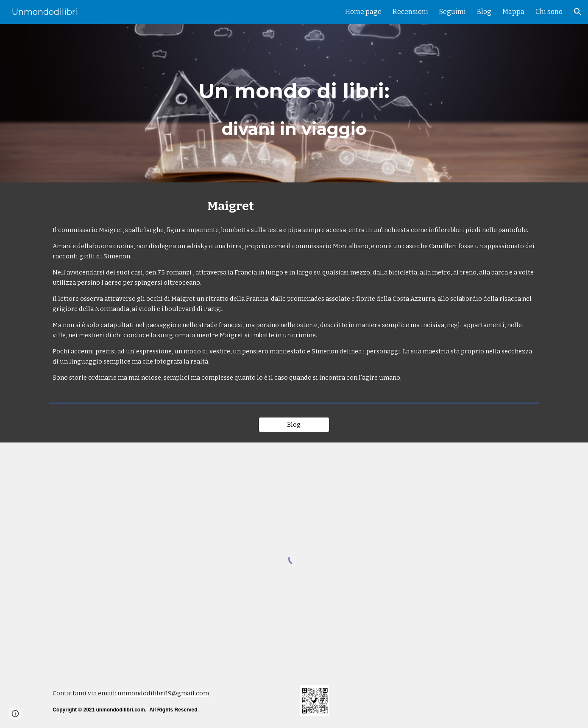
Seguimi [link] (453, 12)
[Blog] (294, 424)
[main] (294, 103)
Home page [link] (363, 12)
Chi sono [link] (549, 12)
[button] (578, 12)
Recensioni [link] (410, 12)
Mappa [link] (513, 12)
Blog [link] (484, 12)
